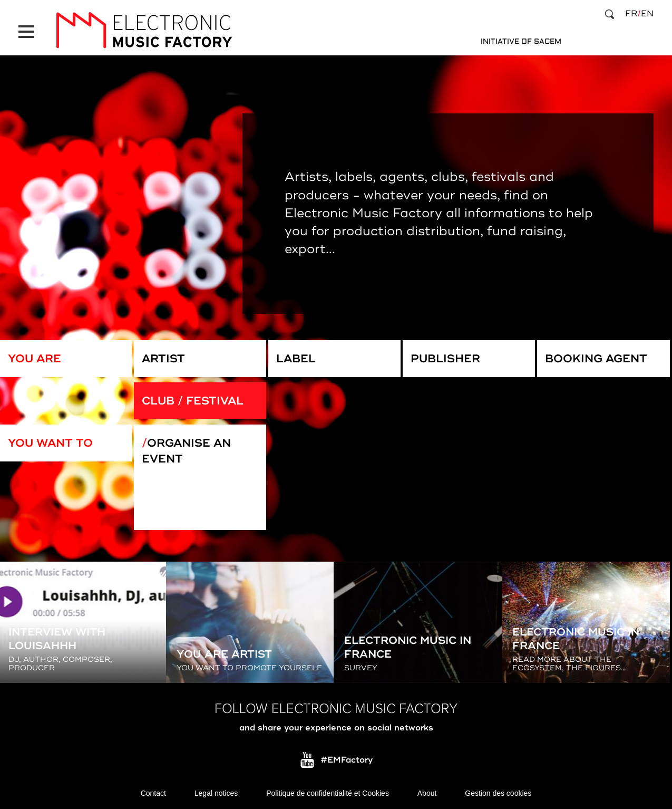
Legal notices (216, 793)
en (647, 14)
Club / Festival (193, 401)
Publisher (445, 359)
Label (296, 359)
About (427, 793)
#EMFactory (347, 760)
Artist (163, 359)
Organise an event (186, 451)
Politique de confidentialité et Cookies (328, 793)
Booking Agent (596, 359)
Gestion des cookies (498, 793)
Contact (153, 793)
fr (631, 14)
